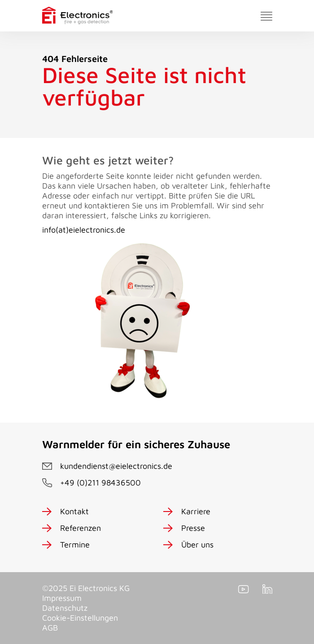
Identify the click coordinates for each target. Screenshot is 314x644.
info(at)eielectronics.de (84, 230)
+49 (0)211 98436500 (100, 483)
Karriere (196, 511)
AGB (50, 628)
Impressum (62, 598)
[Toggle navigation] (266, 16)
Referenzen (81, 528)
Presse (193, 528)
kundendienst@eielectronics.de (116, 466)
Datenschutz (65, 608)
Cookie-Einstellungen (80, 618)
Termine (75, 545)
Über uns (197, 545)
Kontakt (74, 511)
